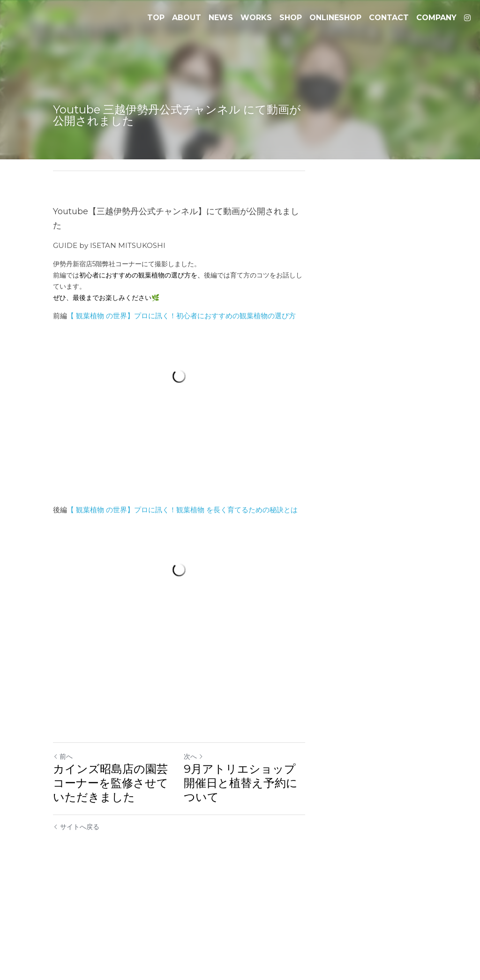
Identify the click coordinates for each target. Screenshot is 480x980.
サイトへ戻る (77, 923)
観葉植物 (90, 291)
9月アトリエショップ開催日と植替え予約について (335, 886)
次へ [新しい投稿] (255, 867)
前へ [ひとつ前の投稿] (63, 867)
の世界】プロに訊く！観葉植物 (156, 553)
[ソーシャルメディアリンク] (467, 18)
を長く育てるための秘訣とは (252, 553)
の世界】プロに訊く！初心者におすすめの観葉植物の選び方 (201, 291)
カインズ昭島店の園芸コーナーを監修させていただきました (140, 886)
